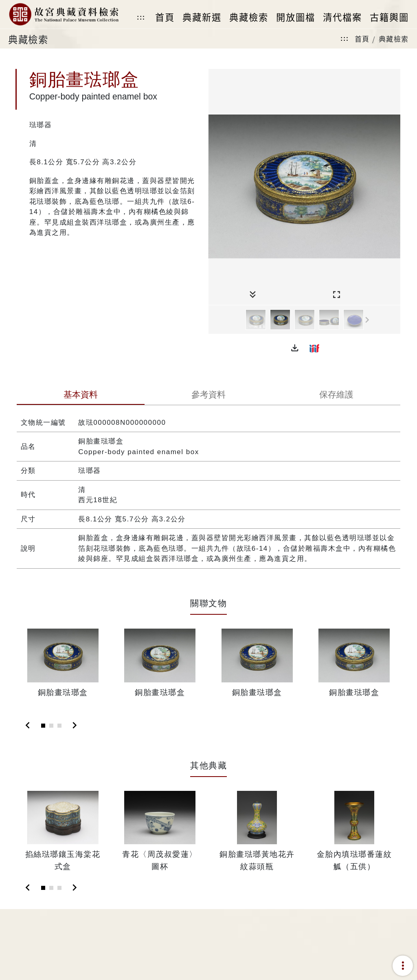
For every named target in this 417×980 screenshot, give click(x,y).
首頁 (362, 39)
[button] (295, 348)
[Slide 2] (51, 726)
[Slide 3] (59, 726)
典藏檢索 (394, 39)
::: (141, 17)
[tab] (81, 395)
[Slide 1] (43, 726)
